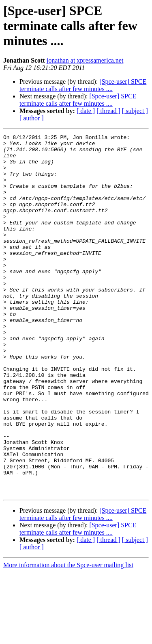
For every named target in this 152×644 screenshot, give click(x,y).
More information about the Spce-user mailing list (68, 637)
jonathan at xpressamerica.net (85, 60)
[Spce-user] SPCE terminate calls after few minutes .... (83, 85)
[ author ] (32, 118)
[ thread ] (108, 111)
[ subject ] (135, 111)
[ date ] (86, 111)
